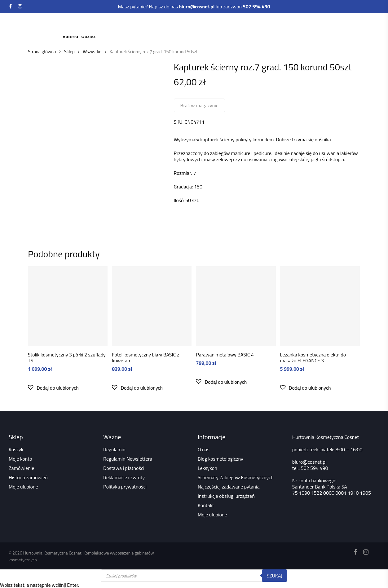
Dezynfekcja (265, 24)
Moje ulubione (23, 487)
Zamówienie (21, 468)
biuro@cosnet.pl (309, 462)
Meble (139, 24)
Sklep (69, 52)
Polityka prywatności (125, 487)
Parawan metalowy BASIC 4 (225, 355)
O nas (204, 449)
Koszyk (16, 449)
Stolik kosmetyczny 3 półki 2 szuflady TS (67, 358)
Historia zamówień (28, 477)
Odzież (88, 36)
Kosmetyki (77, 24)
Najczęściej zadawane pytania (229, 487)
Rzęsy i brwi (200, 24)
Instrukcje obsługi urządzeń (226, 496)
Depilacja (233, 24)
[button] (53, 388)
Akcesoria (299, 24)
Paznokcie (166, 24)
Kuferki (70, 36)
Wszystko (92, 52)
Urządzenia (110, 24)
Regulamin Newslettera (128, 459)
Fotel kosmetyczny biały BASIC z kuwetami (145, 358)
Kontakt (206, 505)
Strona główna (42, 52)
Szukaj (274, 576)
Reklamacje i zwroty (124, 477)
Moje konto (20, 459)
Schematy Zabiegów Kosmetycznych (236, 477)
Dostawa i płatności (124, 468)
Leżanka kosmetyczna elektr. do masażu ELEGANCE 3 (313, 358)
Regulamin (114, 449)
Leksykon (207, 468)
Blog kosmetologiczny (220, 459)
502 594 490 (315, 468)
